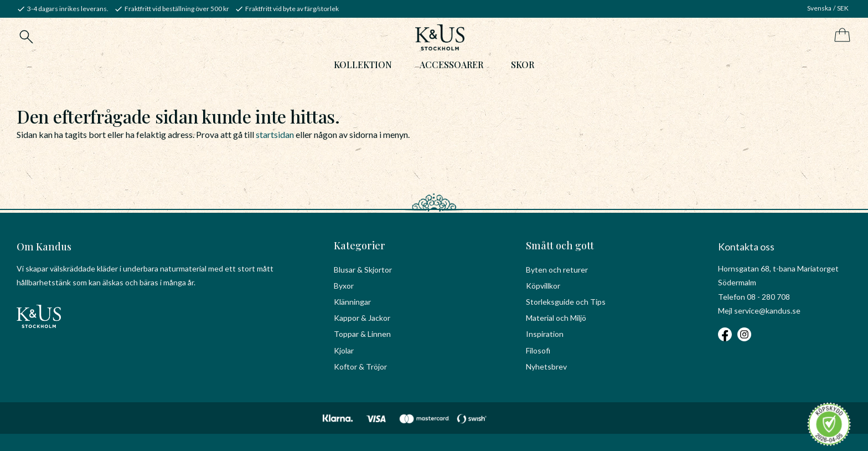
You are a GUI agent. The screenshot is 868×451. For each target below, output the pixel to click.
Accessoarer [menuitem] (451, 65)
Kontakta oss (746, 247)
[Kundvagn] (840, 36)
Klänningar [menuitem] (352, 302)
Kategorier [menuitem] (360, 245)
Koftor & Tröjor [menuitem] (360, 367)
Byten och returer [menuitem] (557, 270)
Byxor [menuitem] (344, 286)
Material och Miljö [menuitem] (556, 318)
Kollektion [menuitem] (363, 65)
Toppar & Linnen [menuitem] (362, 334)
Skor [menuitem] (523, 65)
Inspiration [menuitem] (545, 334)
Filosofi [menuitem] (538, 350)
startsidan (275, 134)
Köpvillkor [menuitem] (543, 286)
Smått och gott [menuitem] (560, 245)
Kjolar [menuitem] (344, 350)
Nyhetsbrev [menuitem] (546, 367)
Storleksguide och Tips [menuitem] (566, 302)
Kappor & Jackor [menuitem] (362, 318)
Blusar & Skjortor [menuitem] (363, 270)
